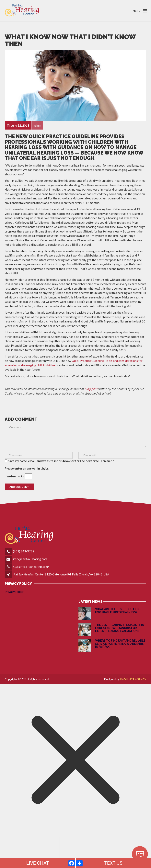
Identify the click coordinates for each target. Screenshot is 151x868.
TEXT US (113, 863)
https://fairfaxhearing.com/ (31, 567)
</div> (30, 852)
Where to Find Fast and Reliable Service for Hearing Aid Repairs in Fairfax (120, 644)
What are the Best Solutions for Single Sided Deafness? (118, 611)
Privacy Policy (14, 592)
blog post (91, 389)
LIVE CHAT (38, 863)
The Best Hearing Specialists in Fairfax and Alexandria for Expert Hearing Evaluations (120, 628)
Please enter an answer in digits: (27, 468)
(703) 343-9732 (24, 551)
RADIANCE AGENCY (133, 679)
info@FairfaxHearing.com (30, 559)
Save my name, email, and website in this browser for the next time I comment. (61, 461)
